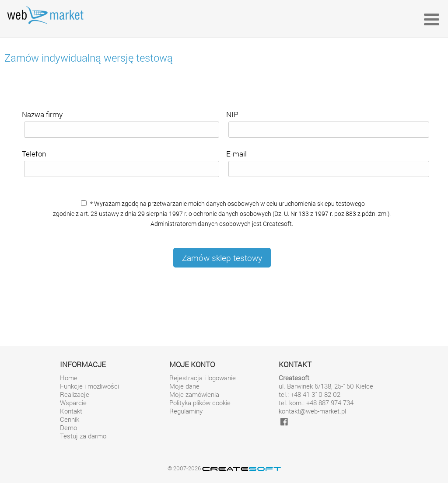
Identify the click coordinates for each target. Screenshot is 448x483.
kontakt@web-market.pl (312, 411)
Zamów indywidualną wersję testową (89, 58)
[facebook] (284, 422)
